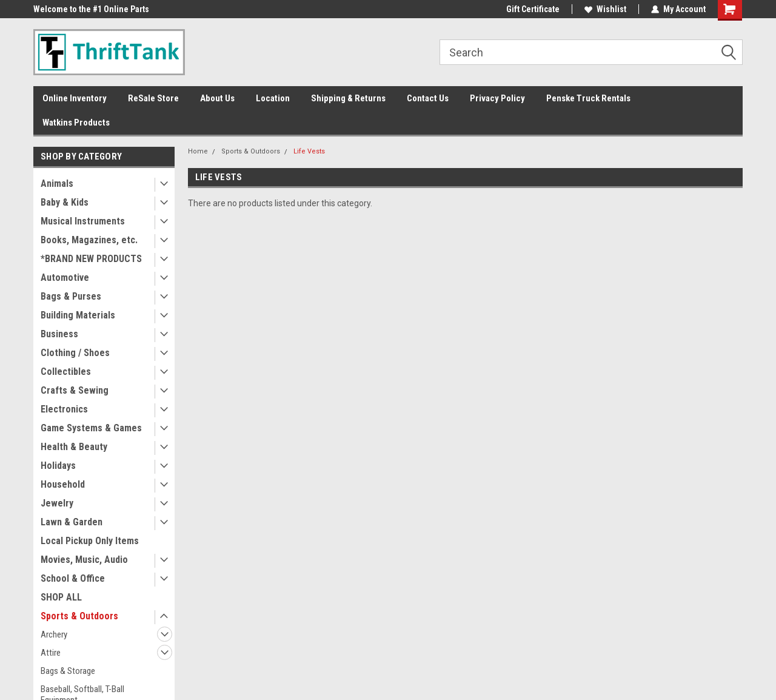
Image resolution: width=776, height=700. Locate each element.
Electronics (64, 409)
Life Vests (309, 151)
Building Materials (78, 315)
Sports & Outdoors (79, 616)
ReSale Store (153, 98)
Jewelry (57, 503)
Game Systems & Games (91, 428)
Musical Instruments (83, 221)
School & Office (73, 578)
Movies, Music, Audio (84, 560)
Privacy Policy (497, 98)
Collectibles (66, 372)
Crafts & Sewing (75, 390)
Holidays (58, 466)
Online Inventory (75, 98)
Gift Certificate (533, 9)
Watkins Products (76, 123)
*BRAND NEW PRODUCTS (91, 259)
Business (59, 334)
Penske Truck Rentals (588, 98)
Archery (54, 634)
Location (273, 98)
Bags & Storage (68, 671)
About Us (217, 98)
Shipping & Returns (348, 98)
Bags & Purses (71, 296)
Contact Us (428, 98)
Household (63, 484)
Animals (57, 183)
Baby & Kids (65, 202)
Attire (51, 653)
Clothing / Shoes (75, 353)
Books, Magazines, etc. (89, 240)
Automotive (65, 278)
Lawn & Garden (72, 522)
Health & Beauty (74, 447)
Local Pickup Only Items (90, 541)
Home (198, 151)
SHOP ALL (61, 597)
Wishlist (605, 9)
